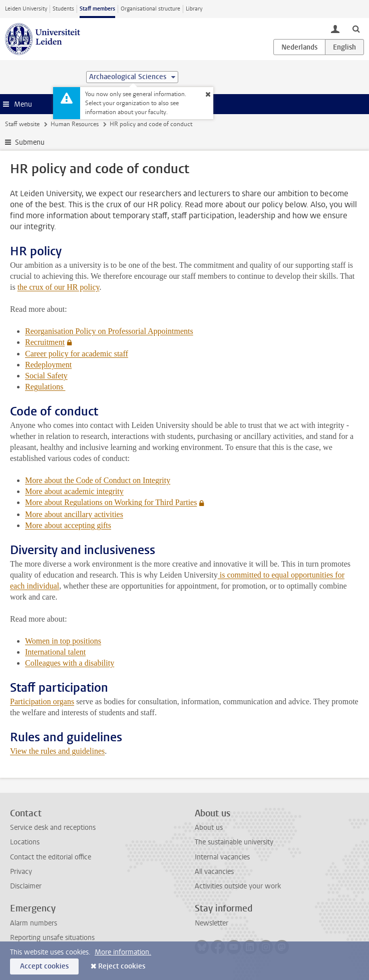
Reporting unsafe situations (52, 938)
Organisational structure (150, 9)
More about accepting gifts (68, 525)
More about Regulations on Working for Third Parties (111, 502)
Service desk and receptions (53, 828)
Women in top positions (63, 641)
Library (194, 9)
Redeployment (48, 365)
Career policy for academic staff (77, 354)
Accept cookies (44, 966)
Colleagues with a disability (70, 663)
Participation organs (42, 701)
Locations (25, 842)
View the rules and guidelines (57, 751)
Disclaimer (26, 886)
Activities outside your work (238, 886)
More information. (123, 952)
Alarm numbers (34, 923)
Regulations (45, 387)
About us (209, 828)
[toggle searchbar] (356, 29)
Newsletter (212, 923)
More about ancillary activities (74, 514)
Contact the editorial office (51, 857)
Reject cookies (122, 966)
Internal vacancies (222, 857)
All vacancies (214, 872)
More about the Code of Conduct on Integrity (98, 480)
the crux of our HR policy (59, 287)
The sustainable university (234, 842)
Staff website (22, 124)
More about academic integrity (74, 491)
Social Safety (46, 376)
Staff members (97, 9)
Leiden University (26, 9)
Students (63, 9)
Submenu (30, 142)
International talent (55, 652)
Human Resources (75, 124)
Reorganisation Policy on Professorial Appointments (109, 331)
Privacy (21, 872)
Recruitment (45, 342)
